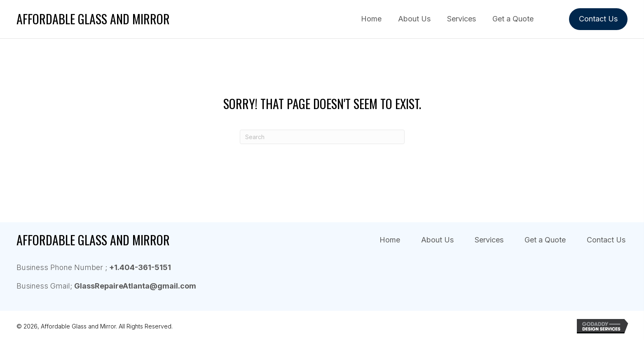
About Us (437, 240)
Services (489, 240)
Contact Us (606, 240)
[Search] (322, 137)
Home (390, 240)
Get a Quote (545, 240)
